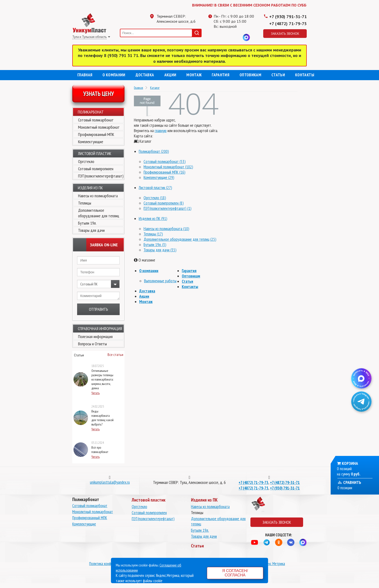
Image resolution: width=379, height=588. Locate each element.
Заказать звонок (285, 34)
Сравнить (349, 482)
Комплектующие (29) (159, 177)
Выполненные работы (160, 281)
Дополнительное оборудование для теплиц (99, 213)
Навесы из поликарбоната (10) (166, 229)
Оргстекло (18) (155, 198)
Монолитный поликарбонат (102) (168, 167)
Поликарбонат (91, 112)
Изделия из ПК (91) (153, 219)
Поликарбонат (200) (154, 151)
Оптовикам (250, 75)
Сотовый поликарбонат (96, 120)
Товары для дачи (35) (160, 250)
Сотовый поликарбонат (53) (165, 162)
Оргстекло (86, 161)
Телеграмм (217, 37)
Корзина (350, 463)
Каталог (155, 88)
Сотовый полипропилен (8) (164, 203)
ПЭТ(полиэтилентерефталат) (101, 176)
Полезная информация (95, 337)
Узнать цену (98, 94)
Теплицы (85, 203)
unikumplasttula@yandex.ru (110, 482)
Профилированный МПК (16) (164, 172)
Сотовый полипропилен (96, 169)
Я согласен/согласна (235, 573)
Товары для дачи (91, 230)
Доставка (145, 75)
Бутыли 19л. (87, 223)
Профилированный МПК (96, 134)
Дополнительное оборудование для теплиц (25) (180, 239)
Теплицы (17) (153, 234)
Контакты (305, 75)
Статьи (278, 75)
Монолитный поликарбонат (99, 127)
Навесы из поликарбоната (98, 196)
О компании (114, 75)
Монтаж (194, 75)
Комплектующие (91, 142)
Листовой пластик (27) (155, 188)
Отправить (98, 309)
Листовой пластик (95, 153)
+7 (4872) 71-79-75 (288, 24)
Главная (85, 75)
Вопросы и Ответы (92, 344)
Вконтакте (237, 37)
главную (161, 131)
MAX (246, 37)
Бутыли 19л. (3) (155, 245)
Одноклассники (227, 37)
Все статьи (115, 354)
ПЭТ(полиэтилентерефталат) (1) (168, 208)
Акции (170, 75)
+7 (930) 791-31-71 (288, 17)
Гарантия (221, 75)
